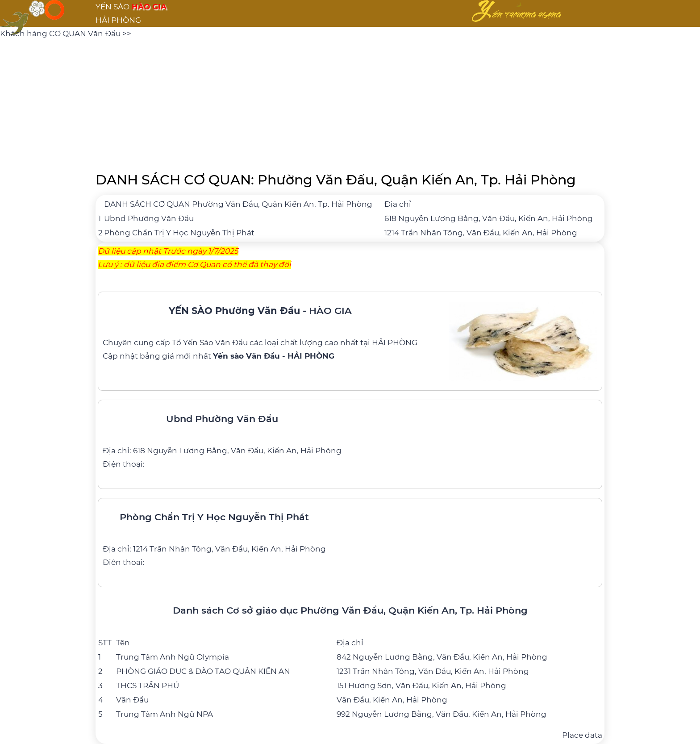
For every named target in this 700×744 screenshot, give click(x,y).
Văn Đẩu (132, 700)
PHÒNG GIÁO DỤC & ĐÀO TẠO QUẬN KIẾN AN (203, 671)
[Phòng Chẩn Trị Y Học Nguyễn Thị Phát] (350, 536)
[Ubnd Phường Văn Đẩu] (350, 438)
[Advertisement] (350, 103)
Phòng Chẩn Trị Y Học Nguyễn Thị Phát (179, 233)
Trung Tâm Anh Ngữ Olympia (173, 657)
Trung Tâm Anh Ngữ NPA (165, 714)
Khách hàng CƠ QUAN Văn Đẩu (61, 33)
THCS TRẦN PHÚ (148, 685)
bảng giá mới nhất (237, 356)
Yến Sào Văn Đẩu (215, 343)
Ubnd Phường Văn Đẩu (149, 218)
